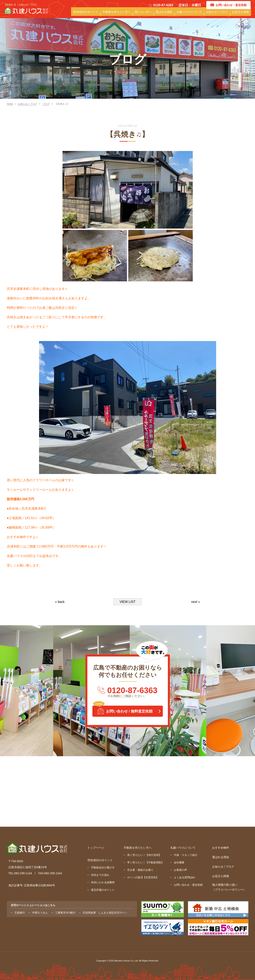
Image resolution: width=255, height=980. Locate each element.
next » (196, 602)
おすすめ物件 (221, 848)
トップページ (96, 848)
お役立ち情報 (241, 14)
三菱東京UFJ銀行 (65, 913)
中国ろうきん (40, 913)
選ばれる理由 (169, 14)
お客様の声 (180, 870)
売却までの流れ (100, 875)
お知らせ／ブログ (28, 104)
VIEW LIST (127, 602)
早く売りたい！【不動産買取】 (146, 862)
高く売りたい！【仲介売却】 (144, 855)
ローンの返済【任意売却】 (143, 877)
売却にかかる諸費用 (103, 882)
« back (60, 602)
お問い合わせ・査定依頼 (188, 885)
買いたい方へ (150, 14)
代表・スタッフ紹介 (186, 855)
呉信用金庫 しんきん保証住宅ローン (105, 913)
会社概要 (179, 862)
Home (10, 104)
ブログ (46, 104)
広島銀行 (20, 913)
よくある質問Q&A (184, 877)
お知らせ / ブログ (219, 14)
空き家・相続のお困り (140, 870)
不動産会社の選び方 (103, 867)
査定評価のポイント (103, 890)
